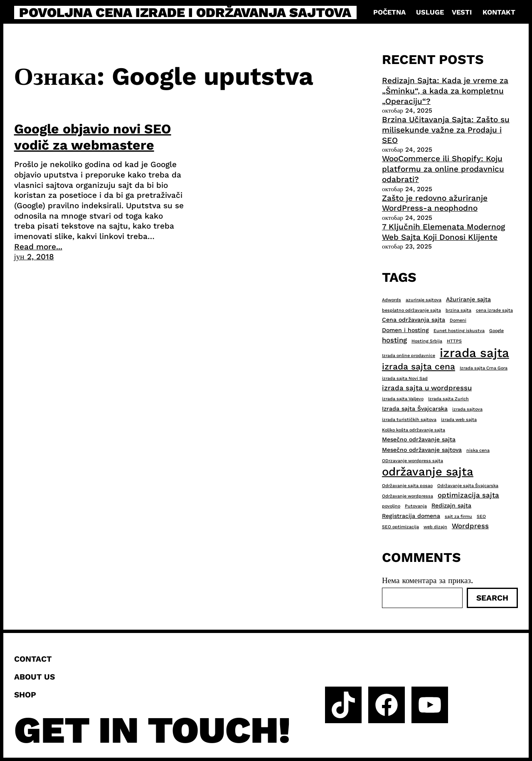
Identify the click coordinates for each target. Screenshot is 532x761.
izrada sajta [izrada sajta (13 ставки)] (474, 353)
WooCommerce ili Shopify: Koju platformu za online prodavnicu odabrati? (443, 169)
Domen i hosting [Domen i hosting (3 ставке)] (405, 330)
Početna (389, 12)
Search (492, 598)
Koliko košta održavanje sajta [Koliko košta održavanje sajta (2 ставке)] (414, 430)
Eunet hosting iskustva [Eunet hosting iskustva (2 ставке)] (459, 331)
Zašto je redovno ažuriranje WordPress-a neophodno (435, 203)
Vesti (462, 12)
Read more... (38, 247)
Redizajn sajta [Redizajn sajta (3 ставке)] (451, 505)
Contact (33, 659)
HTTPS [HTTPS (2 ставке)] (454, 341)
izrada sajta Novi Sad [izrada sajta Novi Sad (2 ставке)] (405, 378)
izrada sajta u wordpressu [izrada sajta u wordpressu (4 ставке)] (427, 388)
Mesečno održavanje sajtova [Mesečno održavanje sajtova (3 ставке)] (422, 450)
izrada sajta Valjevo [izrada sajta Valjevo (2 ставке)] (403, 399)
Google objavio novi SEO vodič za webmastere (93, 137)
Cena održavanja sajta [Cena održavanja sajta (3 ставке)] (414, 320)
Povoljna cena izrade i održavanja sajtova (185, 12)
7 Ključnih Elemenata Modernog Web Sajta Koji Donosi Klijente (443, 232)
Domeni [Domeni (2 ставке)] (458, 320)
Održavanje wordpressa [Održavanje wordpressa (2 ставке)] (408, 496)
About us (34, 677)
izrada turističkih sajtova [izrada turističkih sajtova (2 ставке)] (409, 420)
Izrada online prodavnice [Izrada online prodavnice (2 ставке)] (409, 356)
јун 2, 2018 (34, 257)
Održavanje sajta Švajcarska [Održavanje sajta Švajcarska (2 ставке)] (468, 486)
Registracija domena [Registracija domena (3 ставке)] (411, 516)
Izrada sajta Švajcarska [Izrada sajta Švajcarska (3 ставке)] (415, 409)
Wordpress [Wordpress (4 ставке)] (470, 526)
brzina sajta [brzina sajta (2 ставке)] (458, 310)
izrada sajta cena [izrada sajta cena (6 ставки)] (419, 366)
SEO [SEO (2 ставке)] (481, 516)
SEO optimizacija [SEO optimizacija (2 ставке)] (400, 527)
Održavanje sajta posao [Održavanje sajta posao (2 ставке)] (407, 486)
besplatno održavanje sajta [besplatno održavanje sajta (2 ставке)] (411, 310)
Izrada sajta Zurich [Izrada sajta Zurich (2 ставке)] (448, 399)
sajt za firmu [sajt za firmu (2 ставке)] (458, 516)
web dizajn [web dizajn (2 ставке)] (435, 527)
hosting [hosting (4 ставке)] (394, 340)
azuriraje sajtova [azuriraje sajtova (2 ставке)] (424, 300)
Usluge (430, 12)
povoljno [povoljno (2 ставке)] (391, 506)
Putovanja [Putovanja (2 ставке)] (416, 506)
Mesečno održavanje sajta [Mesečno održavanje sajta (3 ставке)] (419, 439)
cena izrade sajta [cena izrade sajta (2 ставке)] (494, 310)
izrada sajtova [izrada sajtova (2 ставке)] (467, 409)
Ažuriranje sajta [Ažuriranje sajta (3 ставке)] (468, 299)
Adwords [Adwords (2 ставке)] (392, 300)
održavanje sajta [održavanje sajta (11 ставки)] (428, 472)
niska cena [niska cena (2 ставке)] (478, 450)
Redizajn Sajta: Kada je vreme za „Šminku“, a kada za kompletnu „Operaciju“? (445, 91)
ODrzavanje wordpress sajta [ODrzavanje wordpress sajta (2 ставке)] (413, 461)
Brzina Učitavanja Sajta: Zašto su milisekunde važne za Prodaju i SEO (446, 130)
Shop (25, 695)
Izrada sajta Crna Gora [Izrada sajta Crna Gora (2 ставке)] (484, 368)
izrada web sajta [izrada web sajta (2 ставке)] (459, 420)
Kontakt (499, 12)
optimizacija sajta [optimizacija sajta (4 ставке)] (468, 495)
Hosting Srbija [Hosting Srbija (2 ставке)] (427, 341)
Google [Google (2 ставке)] (496, 331)
